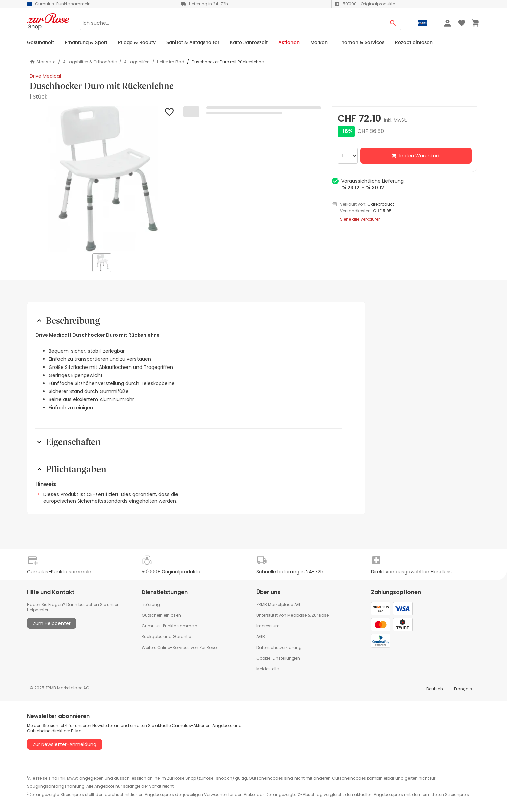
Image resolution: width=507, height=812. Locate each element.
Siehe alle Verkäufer (360, 219)
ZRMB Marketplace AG (278, 604)
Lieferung (151, 604)
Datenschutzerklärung (279, 647)
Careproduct (381, 204)
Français (463, 689)
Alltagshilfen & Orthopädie (90, 62)
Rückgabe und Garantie (166, 637)
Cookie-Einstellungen (278, 658)
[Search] (232, 23)
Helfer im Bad (171, 62)
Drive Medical (45, 76)
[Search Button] (393, 23)
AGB (261, 637)
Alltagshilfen (137, 62)
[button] (102, 179)
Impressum (268, 626)
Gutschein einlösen (161, 615)
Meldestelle (267, 669)
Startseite (43, 62)
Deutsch (435, 689)
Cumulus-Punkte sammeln (169, 626)
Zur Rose (320, 615)
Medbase (297, 615)
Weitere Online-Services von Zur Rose (179, 647)
